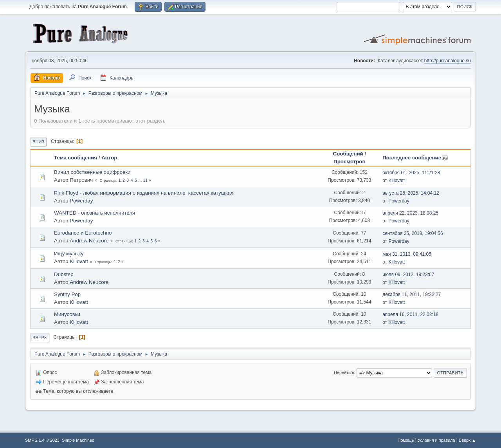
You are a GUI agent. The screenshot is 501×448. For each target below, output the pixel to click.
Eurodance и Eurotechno (83, 233)
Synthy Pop (67, 294)
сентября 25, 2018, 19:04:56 (413, 233)
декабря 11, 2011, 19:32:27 (412, 294)
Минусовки (67, 314)
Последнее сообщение (415, 158)
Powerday (81, 201)
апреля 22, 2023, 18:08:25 (410, 213)
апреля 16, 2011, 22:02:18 (410, 314)
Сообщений (348, 154)
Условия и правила (436, 440)
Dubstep (64, 274)
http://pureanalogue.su (448, 61)
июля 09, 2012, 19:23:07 (408, 275)
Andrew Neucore (89, 241)
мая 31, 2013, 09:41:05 (407, 254)
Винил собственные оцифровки (92, 172)
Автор (109, 158)
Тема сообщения (76, 158)
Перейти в (344, 372)
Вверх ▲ (467, 440)
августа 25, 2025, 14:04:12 (411, 193)
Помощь (406, 440)
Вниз (38, 142)
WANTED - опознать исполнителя (95, 213)
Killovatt (396, 181)
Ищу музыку (69, 254)
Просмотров (350, 162)
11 (145, 180)
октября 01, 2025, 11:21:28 (411, 173)
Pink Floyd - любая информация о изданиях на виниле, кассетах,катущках (144, 193)
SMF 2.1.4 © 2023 (42, 440)
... (141, 180)
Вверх (40, 338)
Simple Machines (78, 440)
